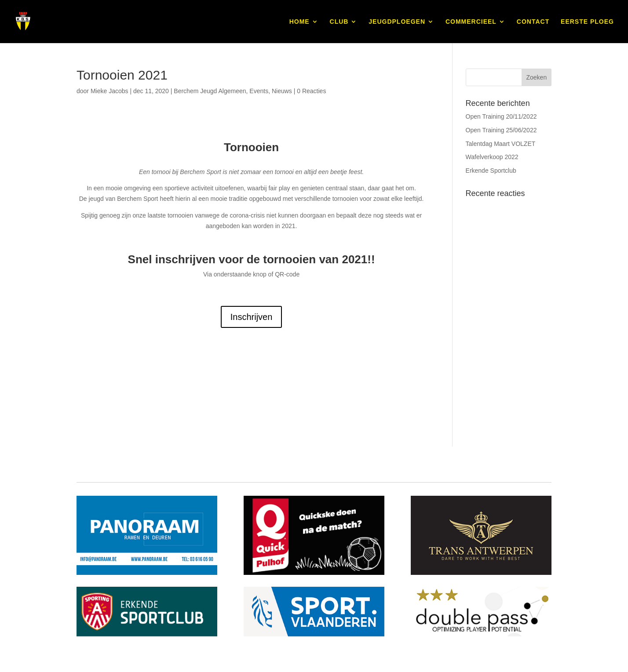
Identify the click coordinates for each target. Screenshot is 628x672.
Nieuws (282, 91)
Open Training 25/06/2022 (501, 130)
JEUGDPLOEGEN (397, 22)
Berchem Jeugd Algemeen (210, 91)
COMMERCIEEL (471, 22)
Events (259, 91)
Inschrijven (252, 317)
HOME (299, 22)
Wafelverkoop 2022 (492, 157)
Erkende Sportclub (491, 171)
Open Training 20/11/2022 (501, 116)
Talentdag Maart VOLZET (501, 144)
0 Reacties (311, 91)
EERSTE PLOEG (587, 22)
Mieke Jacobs (110, 91)
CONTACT (533, 22)
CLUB (339, 22)
